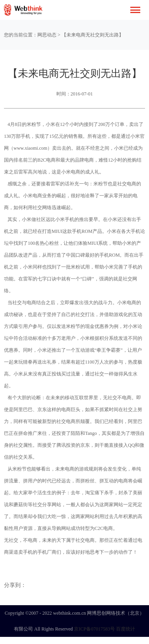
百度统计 (126, 629)
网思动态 (47, 35)
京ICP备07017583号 (94, 629)
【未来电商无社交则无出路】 (93, 35)
